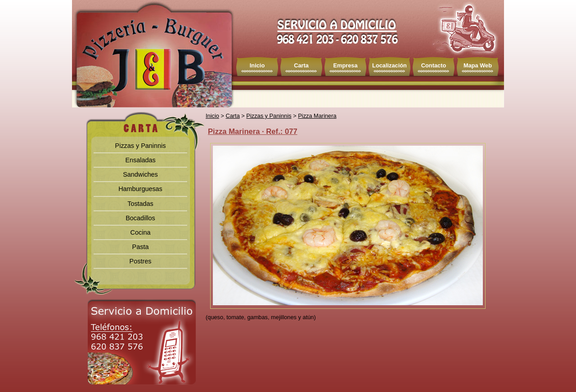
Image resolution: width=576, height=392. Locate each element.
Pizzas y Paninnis (141, 146)
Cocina (141, 232)
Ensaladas (140, 160)
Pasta (141, 247)
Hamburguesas (140, 189)
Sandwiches (140, 174)
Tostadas (140, 204)
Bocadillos (140, 218)
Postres (141, 261)
